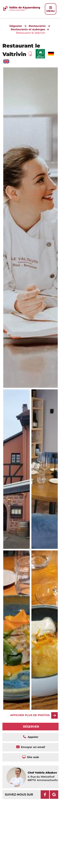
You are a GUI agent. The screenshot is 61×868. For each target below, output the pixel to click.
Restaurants (37, 26)
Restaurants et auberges (28, 29)
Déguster (16, 26)
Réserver (31, 727)
